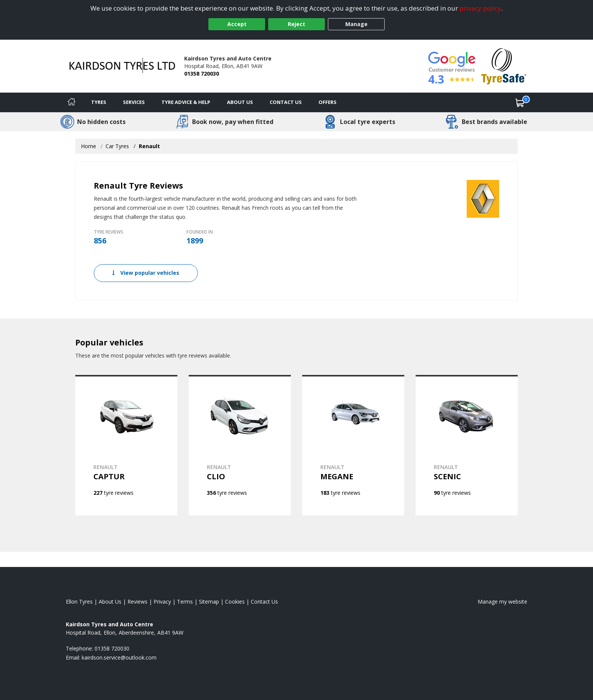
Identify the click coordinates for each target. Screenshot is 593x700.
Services (134, 102)
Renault (149, 146)
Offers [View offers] (328, 102)
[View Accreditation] (504, 66)
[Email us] (119, 657)
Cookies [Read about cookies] (235, 602)
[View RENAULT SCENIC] (467, 445)
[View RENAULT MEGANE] (353, 445)
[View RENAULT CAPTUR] (126, 445)
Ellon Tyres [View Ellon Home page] (79, 602)
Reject (296, 24)
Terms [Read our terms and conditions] (185, 602)
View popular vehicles (146, 273)
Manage (356, 24)
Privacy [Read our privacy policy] (162, 602)
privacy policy (480, 8)
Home (88, 146)
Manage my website (502, 602)
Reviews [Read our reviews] (137, 602)
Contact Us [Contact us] (286, 102)
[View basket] (520, 102)
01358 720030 (202, 74)
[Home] (71, 102)
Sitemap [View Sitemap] (209, 602)
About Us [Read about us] (110, 602)
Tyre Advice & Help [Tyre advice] (186, 102)
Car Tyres (117, 146)
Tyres (99, 102)
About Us (240, 102)
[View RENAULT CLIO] (240, 445)
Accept (237, 24)
